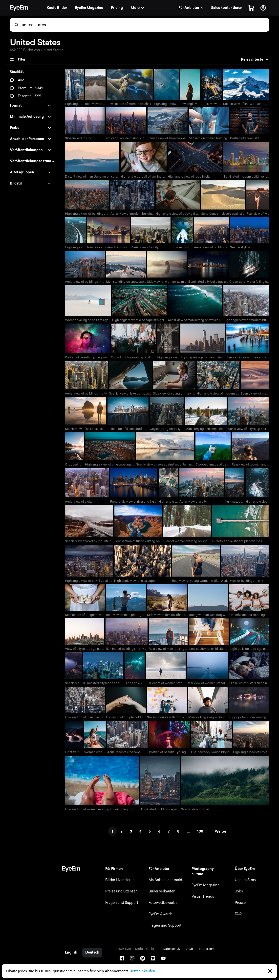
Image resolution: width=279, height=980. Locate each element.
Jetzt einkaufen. (143, 971)
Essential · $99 (29, 96)
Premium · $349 (30, 88)
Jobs (239, 897)
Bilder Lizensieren (118, 885)
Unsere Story (245, 885)
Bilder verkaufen (161, 897)
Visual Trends (202, 902)
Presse (240, 908)
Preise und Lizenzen (120, 897)
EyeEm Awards (159, 919)
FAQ (238, 919)
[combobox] (145, 25)
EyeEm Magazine (205, 890)
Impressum (205, 956)
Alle (21, 80)
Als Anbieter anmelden (166, 885)
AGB (188, 956)
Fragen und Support (120, 908)
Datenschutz (170, 956)
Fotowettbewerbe (162, 908)
